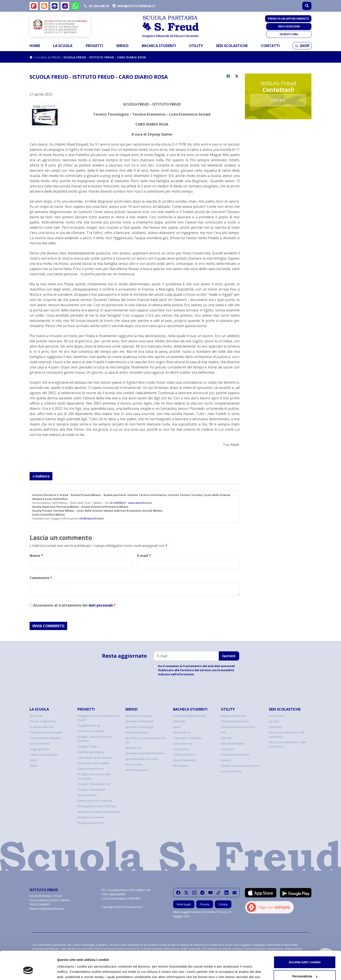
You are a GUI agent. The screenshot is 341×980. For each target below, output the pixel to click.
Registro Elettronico (234, 716)
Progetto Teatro (88, 746)
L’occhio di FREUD (48, 57)
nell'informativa (182, 674)
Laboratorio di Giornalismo (95, 758)
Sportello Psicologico (139, 716)
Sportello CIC (134, 748)
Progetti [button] (94, 46)
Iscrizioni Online (231, 771)
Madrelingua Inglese (91, 752)
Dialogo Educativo (137, 732)
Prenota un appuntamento (288, 19)
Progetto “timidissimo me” (94, 784)
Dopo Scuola (134, 764)
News (177, 727)
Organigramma (39, 749)
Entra (278, 100)
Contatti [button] (270, 46)
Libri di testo (181, 749)
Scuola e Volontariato (92, 790)
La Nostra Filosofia (42, 727)
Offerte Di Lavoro (184, 755)
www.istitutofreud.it (140, 503)
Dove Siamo (277, 716)
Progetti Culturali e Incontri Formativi (95, 739)
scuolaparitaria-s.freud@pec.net (129, 890)
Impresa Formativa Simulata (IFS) (99, 812)
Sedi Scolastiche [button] (232, 46)
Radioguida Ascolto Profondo (97, 806)
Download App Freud (235, 721)
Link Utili (226, 738)
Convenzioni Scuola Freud (238, 727)
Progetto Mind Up (89, 726)
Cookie (223, 904)
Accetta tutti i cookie (305, 939)
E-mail (144, 556)
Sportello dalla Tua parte (142, 759)
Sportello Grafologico (139, 727)
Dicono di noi (182, 732)
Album (34, 766)
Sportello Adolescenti (139, 721)
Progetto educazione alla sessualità (94, 776)
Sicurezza (275, 727)
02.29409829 (118, 503)
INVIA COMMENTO (48, 626)
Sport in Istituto (87, 795)
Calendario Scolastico (187, 738)
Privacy (205, 904)
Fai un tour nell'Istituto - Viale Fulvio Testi (288, 744)
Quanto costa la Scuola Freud (240, 766)
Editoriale (179, 721)
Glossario (227, 749)
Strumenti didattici (233, 743)
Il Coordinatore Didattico (45, 738)
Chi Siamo (36, 716)
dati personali (101, 605)
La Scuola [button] (63, 46)
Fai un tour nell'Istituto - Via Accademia (286, 735)
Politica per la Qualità (43, 755)
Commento (41, 578)
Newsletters (181, 766)
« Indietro (41, 476)
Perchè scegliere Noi (43, 721)
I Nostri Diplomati (184, 760)
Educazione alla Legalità (93, 763)
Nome (36, 556)
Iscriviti (229, 656)
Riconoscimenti (39, 743)
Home (35, 46)
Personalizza (305, 954)
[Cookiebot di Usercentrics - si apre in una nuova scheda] (28, 972)
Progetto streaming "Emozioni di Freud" (99, 718)
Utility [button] (196, 46)
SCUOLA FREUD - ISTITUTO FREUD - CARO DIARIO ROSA (105, 57)
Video (33, 760)
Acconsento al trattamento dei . (73, 605)
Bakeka (226, 760)
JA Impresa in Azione (91, 817)
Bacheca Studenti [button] (159, 46)
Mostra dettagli (69, 971)
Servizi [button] (122, 46)
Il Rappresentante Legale (46, 732)
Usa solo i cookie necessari (305, 968)
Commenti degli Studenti (189, 716)
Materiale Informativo (235, 755)
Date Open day (183, 743)
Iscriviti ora (289, 34)
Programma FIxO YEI (90, 823)
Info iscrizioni (289, 26)
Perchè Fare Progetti (91, 731)
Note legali (184, 904)
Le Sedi (274, 721)
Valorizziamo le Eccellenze (95, 801)
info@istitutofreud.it (91, 519)
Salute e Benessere (90, 769)
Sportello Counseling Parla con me (145, 740)
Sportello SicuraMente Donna (145, 753)
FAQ (224, 732)
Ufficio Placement (137, 770)
